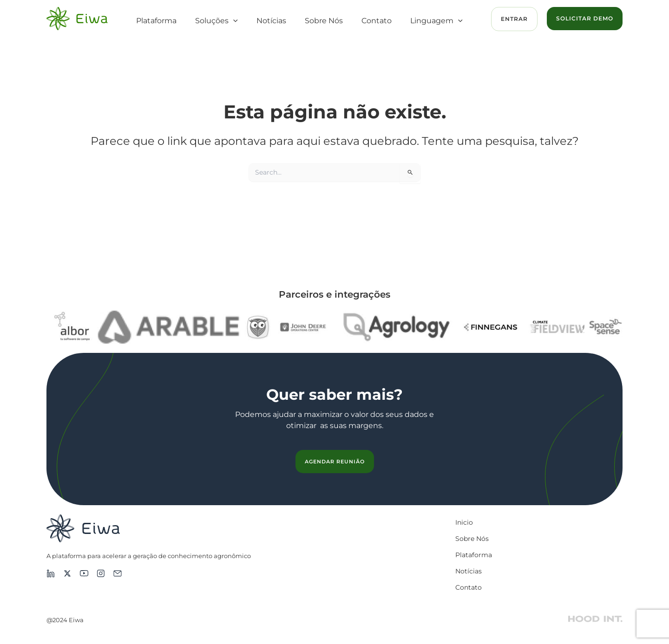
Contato (377, 21)
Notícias (271, 21)
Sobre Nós (324, 21)
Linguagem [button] (436, 21)
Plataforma (156, 21)
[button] (233, 21)
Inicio (464, 522)
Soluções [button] (216, 21)
